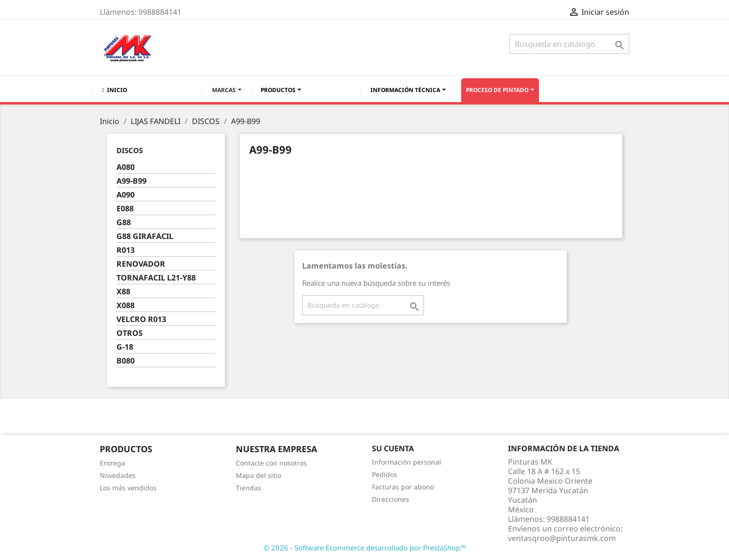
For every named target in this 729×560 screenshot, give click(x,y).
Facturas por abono (403, 487)
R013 (126, 250)
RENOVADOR (141, 264)
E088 (125, 209)
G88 (124, 223)
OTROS (130, 333)
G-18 (125, 347)
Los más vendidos (128, 488)
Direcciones (391, 499)
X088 (126, 306)
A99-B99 (132, 181)
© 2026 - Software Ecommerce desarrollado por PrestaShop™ (365, 548)
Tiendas (248, 488)
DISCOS (130, 150)
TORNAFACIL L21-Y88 (156, 278)
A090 (126, 195)
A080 (126, 167)
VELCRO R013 (141, 319)
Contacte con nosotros (271, 463)
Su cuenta (393, 448)
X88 (123, 292)
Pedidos (385, 474)
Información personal (407, 462)
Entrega (112, 463)
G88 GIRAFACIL (145, 236)
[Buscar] (569, 44)
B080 (126, 361)
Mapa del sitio (259, 475)
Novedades (118, 475)
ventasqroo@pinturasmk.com (562, 538)
